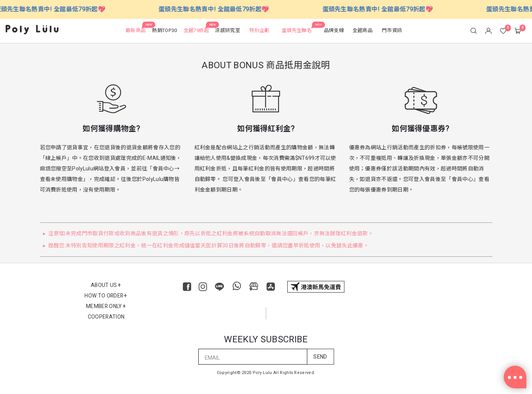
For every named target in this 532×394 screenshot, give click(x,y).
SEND (320, 357)
